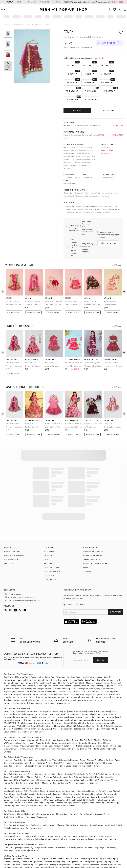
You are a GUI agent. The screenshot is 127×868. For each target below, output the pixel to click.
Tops (102, 747)
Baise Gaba (90, 667)
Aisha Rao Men (108, 707)
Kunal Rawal (73, 701)
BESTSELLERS (49, 544)
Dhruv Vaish (32, 698)
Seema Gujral (77, 675)
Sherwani (39, 761)
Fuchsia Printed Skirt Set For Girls (53, 417)
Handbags (8, 789)
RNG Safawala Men (81, 713)
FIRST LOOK (9, 555)
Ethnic (93, 767)
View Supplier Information (107, 152)
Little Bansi (30, 823)
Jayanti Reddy (51, 670)
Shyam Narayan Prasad (97, 681)
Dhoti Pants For (11, 804)
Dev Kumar (44, 704)
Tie (87, 770)
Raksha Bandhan (47, 834)
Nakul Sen (116, 670)
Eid (36, 834)
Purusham (8, 704)
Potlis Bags (102, 787)
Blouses (28, 753)
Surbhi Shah (63, 681)
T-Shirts (22, 764)
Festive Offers (93, 753)
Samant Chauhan (48, 681)
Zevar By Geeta (43, 730)
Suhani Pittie (87, 736)
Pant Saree (66, 753)
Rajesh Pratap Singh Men (99, 698)
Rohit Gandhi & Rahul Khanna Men (107, 713)
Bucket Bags (78, 789)
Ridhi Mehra (103, 667)
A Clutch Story (68, 733)
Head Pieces (113, 778)
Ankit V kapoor (60, 698)
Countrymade (45, 698)
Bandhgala (9, 767)
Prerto (113, 736)
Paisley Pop (74, 736)
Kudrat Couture (87, 710)
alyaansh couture (34, 412)
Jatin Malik (38, 707)
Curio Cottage (10, 727)
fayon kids (11, 351)
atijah (9, 290)
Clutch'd (97, 727)
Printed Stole (69, 792)
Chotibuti (41, 823)
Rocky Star (31, 667)
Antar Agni (61, 664)
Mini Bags (90, 789)
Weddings (8, 837)
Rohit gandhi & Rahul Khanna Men (19, 701)
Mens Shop (29, 770)
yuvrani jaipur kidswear (74, 351)
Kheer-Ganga (96, 701)
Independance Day (25, 834)
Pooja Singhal (37, 664)
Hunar (32, 730)
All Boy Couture (68, 826)
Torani (107, 684)
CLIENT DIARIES (50, 571)
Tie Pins (89, 761)
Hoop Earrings (19, 787)
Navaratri (61, 834)
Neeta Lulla (98, 678)
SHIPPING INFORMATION (93, 544)
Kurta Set (74, 801)
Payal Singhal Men (34, 713)
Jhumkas (111, 784)
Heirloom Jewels (44, 781)
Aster (25, 730)
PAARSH (20, 713)
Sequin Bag (9, 792)
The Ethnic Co (110, 701)
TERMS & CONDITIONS (92, 552)
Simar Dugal (117, 684)
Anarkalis (18, 747)
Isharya (22, 727)
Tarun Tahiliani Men (12, 707)
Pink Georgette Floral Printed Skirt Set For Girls (113, 356)
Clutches (112, 787)
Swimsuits (109, 750)
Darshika (34, 704)
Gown (83, 747)
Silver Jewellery (63, 784)
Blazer (100, 812)
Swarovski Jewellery (93, 781)
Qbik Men (27, 707)
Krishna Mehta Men (59, 704)
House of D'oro (96, 730)
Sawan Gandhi (87, 684)
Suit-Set (39, 764)
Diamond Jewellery (46, 784)
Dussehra (71, 834)
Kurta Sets (28, 747)
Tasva (6, 698)
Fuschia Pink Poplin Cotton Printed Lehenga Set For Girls (33, 356)
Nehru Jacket (20, 761)
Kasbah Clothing (71, 710)
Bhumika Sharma (31, 681)
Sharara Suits (62, 801)
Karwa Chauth (21, 837)
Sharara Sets (93, 747)
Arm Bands (22, 781)
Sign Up (101, 647)
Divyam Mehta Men (77, 698)
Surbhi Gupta (20, 687)
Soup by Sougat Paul (27, 684)
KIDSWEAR (45, 2)
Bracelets (34, 778)
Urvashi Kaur (50, 690)
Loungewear (57, 767)
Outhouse (107, 727)
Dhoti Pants (30, 750)
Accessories (45, 767)
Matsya (99, 684)
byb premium (32, 351)
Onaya (24, 670)
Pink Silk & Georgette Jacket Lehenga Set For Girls (112, 417)
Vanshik (115, 698)
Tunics (117, 747)
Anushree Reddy (74, 664)
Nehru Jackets (49, 812)
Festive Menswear (43, 770)
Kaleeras (93, 778)
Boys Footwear (17, 815)
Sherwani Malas (72, 767)
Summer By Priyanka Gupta (71, 667)
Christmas (110, 834)
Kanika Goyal (115, 681)
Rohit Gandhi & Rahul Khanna (56, 675)
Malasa (9, 687)
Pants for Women (45, 750)
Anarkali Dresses (95, 801)
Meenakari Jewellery (72, 781)
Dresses (75, 747)
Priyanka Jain (10, 684)
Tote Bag (100, 789)
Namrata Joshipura (13, 681)
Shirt (107, 812)
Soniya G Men (30, 716)
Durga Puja (99, 834)
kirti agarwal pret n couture (74, 412)
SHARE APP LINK (116, 604)
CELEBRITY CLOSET (51, 559)
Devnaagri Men (76, 704)
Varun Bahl (87, 678)
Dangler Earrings (98, 784)
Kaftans (110, 747)
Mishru (106, 670)
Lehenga (29, 801)
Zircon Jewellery (111, 781)
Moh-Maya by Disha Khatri (39, 727)
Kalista (62, 670)
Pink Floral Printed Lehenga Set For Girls (73, 417)
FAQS (86, 559)
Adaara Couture (85, 687)
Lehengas (8, 747)
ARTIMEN (88, 707)
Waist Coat (79, 761)
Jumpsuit (34, 767)
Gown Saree (54, 753)
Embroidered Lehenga (45, 801)
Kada (64, 787)
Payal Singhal (10, 678)
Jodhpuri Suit (89, 764)
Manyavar (114, 667)
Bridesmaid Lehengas (14, 750)
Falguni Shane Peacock (14, 667)
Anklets (32, 781)
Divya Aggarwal (77, 681)
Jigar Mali (72, 687)
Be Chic (106, 733)
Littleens (42, 826)
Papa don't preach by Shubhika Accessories (48, 736)
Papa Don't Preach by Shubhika (31, 672)
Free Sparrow (10, 826)
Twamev (85, 701)
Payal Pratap (52, 672)
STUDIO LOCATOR (11, 552)
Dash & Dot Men (18, 698)
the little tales (93, 412)
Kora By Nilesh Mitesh (35, 719)
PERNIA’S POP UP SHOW (14, 548)
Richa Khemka (54, 687)
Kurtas (48, 761)
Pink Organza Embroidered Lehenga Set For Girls (112, 295)
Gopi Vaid (43, 684)
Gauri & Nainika (36, 670)
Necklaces (8, 778)
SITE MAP (87, 563)
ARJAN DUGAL (10, 710)
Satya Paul (50, 664)
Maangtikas (82, 778)
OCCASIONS (49, 567)
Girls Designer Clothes (14, 801)
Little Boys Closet (70, 823)
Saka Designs (54, 826)
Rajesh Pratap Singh (100, 672)
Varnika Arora (59, 727)
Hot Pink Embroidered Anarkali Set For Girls (53, 356)
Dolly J (107, 664)
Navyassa (84, 823)
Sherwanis (65, 747)
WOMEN (10, 2)
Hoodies (116, 761)
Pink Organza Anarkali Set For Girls (13, 295)
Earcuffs (102, 778)
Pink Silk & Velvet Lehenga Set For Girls (53, 295)
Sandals (79, 787)
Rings (43, 778)
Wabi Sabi (55, 701)
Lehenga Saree (40, 753)
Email (68, 597)
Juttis (93, 787)
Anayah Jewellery (28, 733)
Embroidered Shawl (53, 792)
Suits (54, 761)
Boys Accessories (34, 815)
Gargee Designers (42, 710)
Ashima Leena (65, 678)
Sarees (38, 747)
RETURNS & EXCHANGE (93, 548)
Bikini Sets (72, 750)
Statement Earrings (80, 784)
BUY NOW (77, 110)
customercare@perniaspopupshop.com (20, 591)
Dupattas (8, 753)
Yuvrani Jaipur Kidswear (101, 823)
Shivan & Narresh (11, 670)
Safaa (44, 687)
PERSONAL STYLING (52, 563)
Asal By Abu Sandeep (93, 664)
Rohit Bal (37, 675)
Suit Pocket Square (103, 761)
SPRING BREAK (44, 716)
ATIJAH (69, 31)
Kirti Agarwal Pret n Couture (89, 826)
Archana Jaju (33, 687)
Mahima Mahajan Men (106, 710)
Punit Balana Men (93, 704)
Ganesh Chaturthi (85, 834)
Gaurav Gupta (24, 678)
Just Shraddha (81, 730)
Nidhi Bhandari (83, 733)
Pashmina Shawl (35, 792)
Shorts (14, 764)
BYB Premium (110, 826)
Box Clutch (21, 792)
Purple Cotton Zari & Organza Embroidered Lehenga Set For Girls (93, 417)
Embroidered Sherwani (78, 812)
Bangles (50, 778)
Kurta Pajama (75, 764)
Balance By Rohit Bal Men (85, 716)
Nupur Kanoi (9, 672)
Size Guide (99, 58)
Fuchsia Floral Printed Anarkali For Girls (13, 356)
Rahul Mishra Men (63, 713)
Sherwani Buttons (52, 764)
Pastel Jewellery (11, 784)
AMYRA (23, 736)
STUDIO (57, 2)
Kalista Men (57, 710)
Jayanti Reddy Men (107, 716)
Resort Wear (60, 750)
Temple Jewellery (28, 784)
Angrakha (109, 764)
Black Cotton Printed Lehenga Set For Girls (92, 295)
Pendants (57, 781)
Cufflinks (85, 767)
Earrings (18, 778)
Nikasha (77, 678)
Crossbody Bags (63, 789)
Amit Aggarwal (112, 678)
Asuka (64, 701)
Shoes (71, 787)
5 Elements (96, 733)
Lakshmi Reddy (53, 823)
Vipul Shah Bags (11, 736)
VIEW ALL (116, 257)
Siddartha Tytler (92, 675)
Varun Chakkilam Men (14, 719)
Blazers (30, 764)
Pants (61, 761)
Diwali (7, 834)
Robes (7, 764)
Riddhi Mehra (117, 672)
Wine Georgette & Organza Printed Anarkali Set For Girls (93, 356)
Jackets (88, 750)
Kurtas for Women (50, 747)
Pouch (17, 789)
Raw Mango (9, 664)
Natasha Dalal (23, 664)
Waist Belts (27, 789)
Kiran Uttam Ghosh (76, 670)
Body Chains (10, 781)
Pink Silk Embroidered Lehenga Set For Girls (33, 417)
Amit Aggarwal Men (111, 704)
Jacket (93, 812)
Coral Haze (116, 733)
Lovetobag (42, 733)
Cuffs (26, 778)
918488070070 (117, 2)
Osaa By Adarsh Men (47, 667)
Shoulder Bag (112, 789)
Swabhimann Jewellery (62, 730)
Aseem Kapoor (63, 690)
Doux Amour (54, 733)
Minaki (107, 730)
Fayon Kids (9, 823)
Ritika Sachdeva (102, 736)
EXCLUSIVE (48, 548)
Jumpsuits (98, 750)
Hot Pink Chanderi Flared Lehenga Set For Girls (73, 356)
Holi (13, 834)
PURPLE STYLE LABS (12, 544)
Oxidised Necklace (54, 787)
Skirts (81, 750)
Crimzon (8, 739)
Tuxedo (100, 764)
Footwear (80, 770)
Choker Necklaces (36, 787)
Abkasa (97, 707)
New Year (34, 837)
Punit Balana (65, 672)
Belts (86, 787)
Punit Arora (49, 713)
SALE (46, 552)
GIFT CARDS (49, 555)
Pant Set (57, 770)
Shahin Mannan (35, 690)
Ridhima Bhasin (12, 675)
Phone (82, 597)
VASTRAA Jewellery (12, 730)
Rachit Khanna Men (74, 707)
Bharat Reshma (21, 704)
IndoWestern (112, 767)
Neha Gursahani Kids (27, 826)
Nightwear (19, 753)
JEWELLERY (31, 2)
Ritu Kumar (26, 675)
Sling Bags (50, 789)
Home (7, 24)
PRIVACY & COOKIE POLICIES (95, 555)
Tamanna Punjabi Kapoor (15, 690)
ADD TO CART (108, 110)
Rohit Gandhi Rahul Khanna (45, 678)
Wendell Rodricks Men (62, 716)
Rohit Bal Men (42, 701)
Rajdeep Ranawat (81, 672)
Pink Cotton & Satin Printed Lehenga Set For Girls (73, 295)
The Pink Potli (86, 727)
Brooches (94, 770)
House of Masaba (57, 684)
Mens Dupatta (22, 767)
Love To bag (73, 727)
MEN (19, 2)
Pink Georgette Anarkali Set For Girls (33, 295)
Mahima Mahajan (94, 670)
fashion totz (91, 351)
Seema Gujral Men (14, 716)
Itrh (64, 687)
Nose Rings (71, 778)
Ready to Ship (79, 753)
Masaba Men (10, 713)
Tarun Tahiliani (107, 675)
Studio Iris (99, 687)
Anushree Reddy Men (54, 707)
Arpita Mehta (73, 684)
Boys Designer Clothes (14, 812)
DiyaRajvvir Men (25, 710)
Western (101, 767)
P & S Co (19, 823)
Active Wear (68, 770)
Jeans (64, 764)
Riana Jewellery (11, 733)
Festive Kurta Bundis (13, 770)
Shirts (30, 761)
